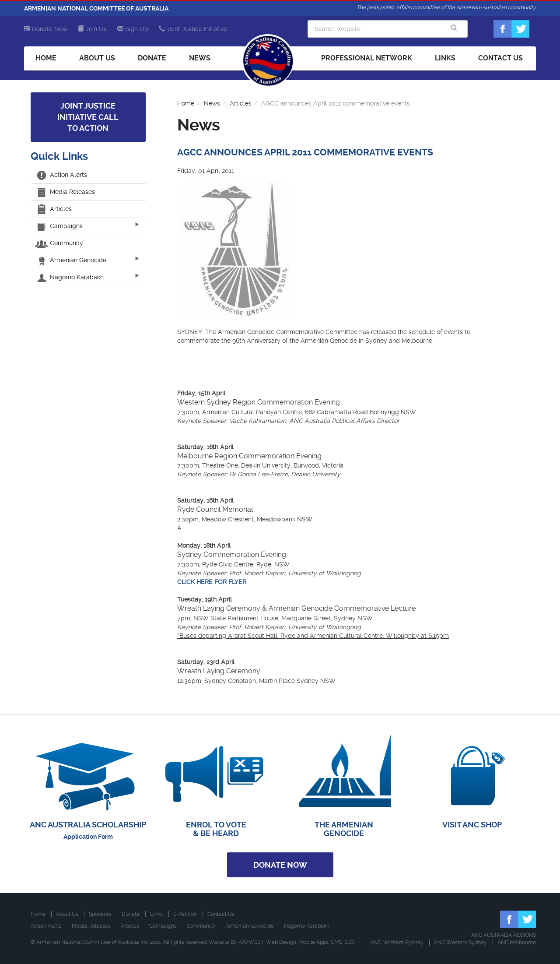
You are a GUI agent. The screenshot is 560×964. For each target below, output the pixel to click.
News (200, 58)
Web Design (281, 942)
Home (46, 58)
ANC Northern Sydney (397, 943)
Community (60, 243)
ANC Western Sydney (460, 943)
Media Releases (66, 192)
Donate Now (46, 29)
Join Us (92, 29)
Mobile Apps (313, 942)
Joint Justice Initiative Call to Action (88, 117)
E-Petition (185, 914)
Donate (152, 58)
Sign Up (133, 29)
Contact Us (500, 58)
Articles (54, 209)
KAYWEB (250, 942)
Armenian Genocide (72, 260)
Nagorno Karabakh (70, 277)
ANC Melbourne (517, 943)
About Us (97, 58)
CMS (336, 942)
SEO (349, 942)
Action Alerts (62, 175)
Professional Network (367, 58)
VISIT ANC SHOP (472, 825)
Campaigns (60, 226)
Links (445, 58)
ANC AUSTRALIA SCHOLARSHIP (88, 825)
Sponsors (100, 914)
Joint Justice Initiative (193, 29)
